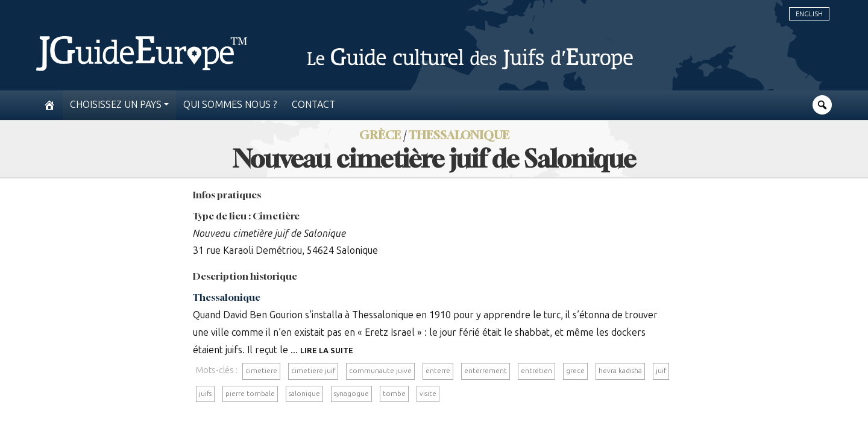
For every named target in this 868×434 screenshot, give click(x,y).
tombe (394, 394)
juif (661, 371)
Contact (313, 105)
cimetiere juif (313, 371)
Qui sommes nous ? (230, 105)
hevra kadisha (620, 371)
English (809, 14)
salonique (304, 394)
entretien (536, 371)
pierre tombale (250, 394)
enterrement (486, 371)
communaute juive (380, 371)
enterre (438, 371)
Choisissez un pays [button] (116, 105)
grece (575, 371)
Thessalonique (227, 297)
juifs (205, 394)
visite (428, 394)
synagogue (351, 394)
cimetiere (261, 371)
